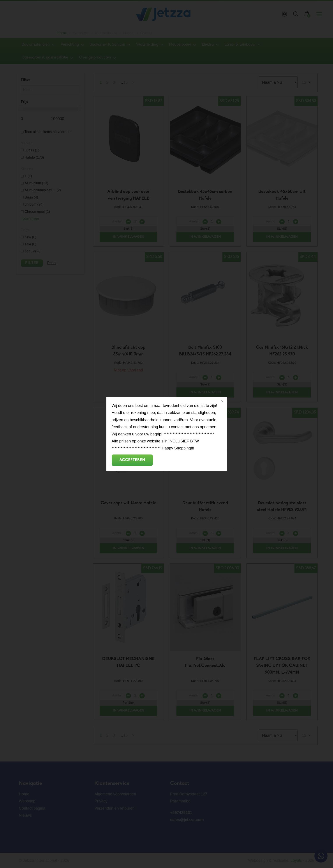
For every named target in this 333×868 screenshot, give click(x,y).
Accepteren (132, 460)
